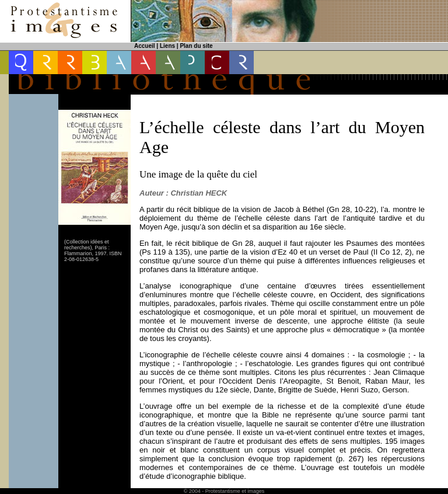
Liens (167, 46)
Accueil (145, 46)
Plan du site (196, 46)
